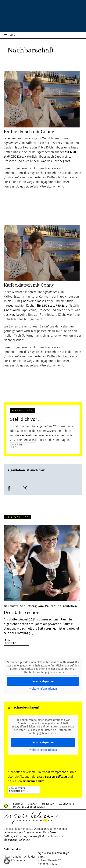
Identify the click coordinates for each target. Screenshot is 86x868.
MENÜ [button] (14, 35)
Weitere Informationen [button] (43, 689)
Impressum (48, 804)
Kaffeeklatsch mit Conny (29, 132)
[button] (7, 861)
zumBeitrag (11, 642)
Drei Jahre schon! (22, 613)
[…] (31, 633)
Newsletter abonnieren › (18, 790)
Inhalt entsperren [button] (43, 681)
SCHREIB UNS (17, 446)
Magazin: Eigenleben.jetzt (29, 807)
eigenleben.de (43, 17)
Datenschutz (67, 804)
